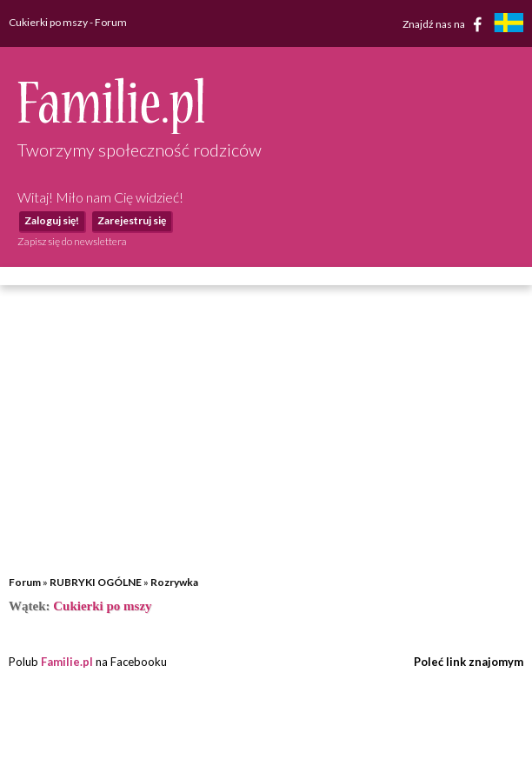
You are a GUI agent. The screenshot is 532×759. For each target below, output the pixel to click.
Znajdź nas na (446, 24)
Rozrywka (174, 582)
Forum (25, 582)
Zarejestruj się (132, 220)
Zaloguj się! (52, 220)
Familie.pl (67, 662)
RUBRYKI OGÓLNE (96, 582)
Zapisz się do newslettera (72, 241)
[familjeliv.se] (509, 25)
